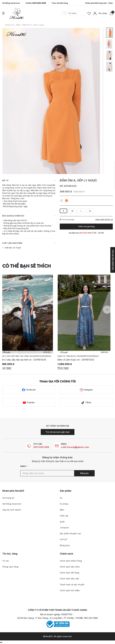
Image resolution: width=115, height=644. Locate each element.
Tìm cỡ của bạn (67, 220)
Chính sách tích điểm (70, 591)
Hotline (36, 3)
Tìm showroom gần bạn (58, 432)
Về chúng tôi (8, 498)
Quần (62, 522)
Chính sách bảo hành (70, 567)
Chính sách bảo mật (69, 579)
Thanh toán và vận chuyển (72, 585)
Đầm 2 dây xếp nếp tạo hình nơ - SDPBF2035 (25, 360)
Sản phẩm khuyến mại (70, 534)
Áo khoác (64, 504)
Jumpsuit (64, 528)
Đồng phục (65, 545)
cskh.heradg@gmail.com (75, 447)
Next (107, 310)
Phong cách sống (10, 567)
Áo (61, 498)
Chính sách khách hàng (71, 561)
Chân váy (64, 516)
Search (65, 13)
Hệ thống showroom (11, 3)
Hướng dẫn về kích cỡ (104, 219)
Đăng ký (84, 473)
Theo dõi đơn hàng (60, 3)
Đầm (62, 510)
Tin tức (6, 561)
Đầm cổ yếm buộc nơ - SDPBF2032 (78, 360)
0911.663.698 (41, 447)
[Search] (74, 13)
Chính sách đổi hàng (69, 573)
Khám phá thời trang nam (99, 3)
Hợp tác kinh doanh (12, 510)
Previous (8, 310)
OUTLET (64, 539)
